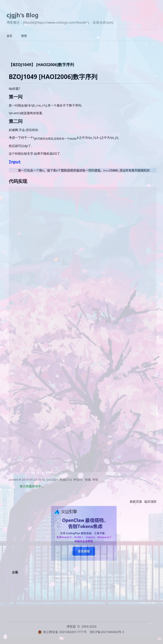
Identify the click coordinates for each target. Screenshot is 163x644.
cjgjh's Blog (23, 15)
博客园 (71, 626)
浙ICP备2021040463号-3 (107, 632)
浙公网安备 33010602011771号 (62, 632)
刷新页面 (136, 501)
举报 (95, 479)
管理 (24, 36)
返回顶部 (150, 501)
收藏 (88, 479)
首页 (9, 36)
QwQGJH (52, 479)
